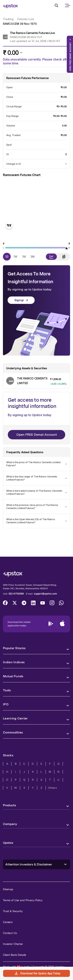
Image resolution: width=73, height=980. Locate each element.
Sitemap (8, 889)
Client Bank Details (15, 955)
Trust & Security (13, 911)
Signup (21, 300)
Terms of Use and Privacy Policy (23, 900)
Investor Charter (13, 944)
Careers (8, 922)
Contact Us (10, 933)
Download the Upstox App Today (37, 973)
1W (15, 257)
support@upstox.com (45, 594)
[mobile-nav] (67, 9)
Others (52, 788)
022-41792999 (16, 594)
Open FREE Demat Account (37, 435)
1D (7, 257)
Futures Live (26, 19)
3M (33, 257)
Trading (8, 19)
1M (24, 257)
